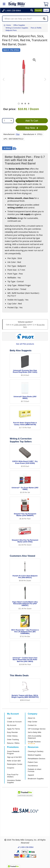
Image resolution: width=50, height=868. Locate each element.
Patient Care (33, 762)
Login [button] (46, 10)
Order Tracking (13, 740)
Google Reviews (34, 742)
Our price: (10, 109)
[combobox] (8, 121)
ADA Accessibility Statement (35, 737)
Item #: (6, 50)
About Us (31, 718)
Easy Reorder (12, 732)
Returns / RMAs (13, 743)
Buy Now (32, 128)
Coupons (11, 768)
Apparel (31, 775)
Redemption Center (15, 764)
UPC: (6, 139)
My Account (12, 725)
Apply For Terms (13, 729)
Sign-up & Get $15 (14, 757)
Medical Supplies (35, 755)
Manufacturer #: (30, 134)
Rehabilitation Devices (37, 759)
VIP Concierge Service (37, 729)
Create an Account (14, 722)
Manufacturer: (9, 134)
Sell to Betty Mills (35, 732)
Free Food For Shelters (13, 776)
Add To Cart (32, 121)
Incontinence (33, 766)
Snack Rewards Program (13, 752)
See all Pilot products (25, 344)
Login (9, 718)
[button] (32, 10)
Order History (12, 736)
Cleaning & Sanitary (36, 751)
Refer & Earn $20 (14, 761)
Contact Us (32, 725)
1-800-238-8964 (20, 325)
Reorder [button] (38, 10)
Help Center (33, 722)
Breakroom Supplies (36, 779)
